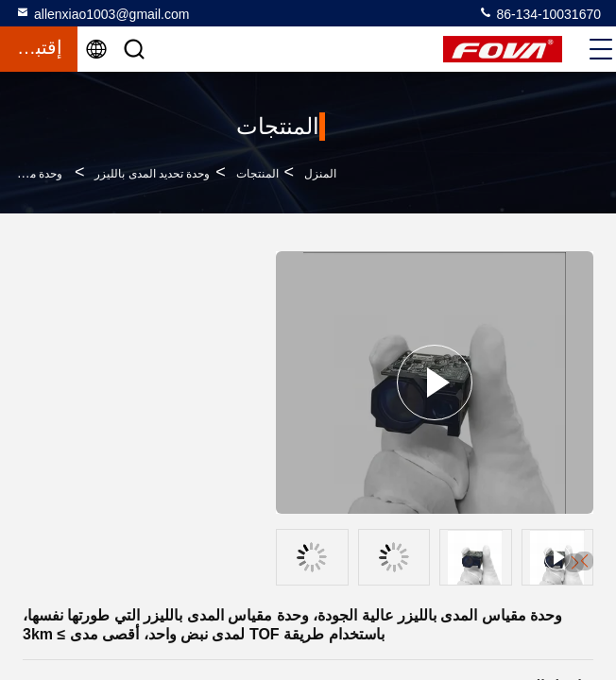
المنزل (320, 174)
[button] (584, 561)
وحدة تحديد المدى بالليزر (152, 174)
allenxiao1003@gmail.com (102, 13)
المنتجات (257, 174)
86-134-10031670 (539, 13)
